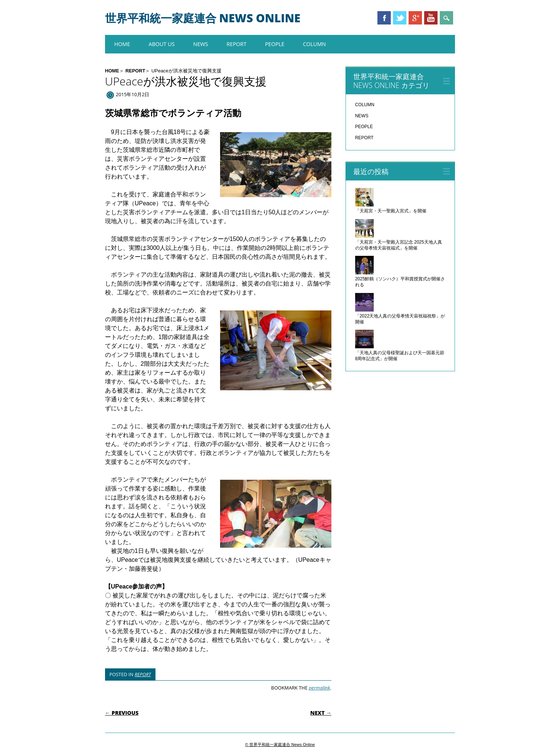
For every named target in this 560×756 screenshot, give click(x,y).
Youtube (431, 18)
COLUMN (314, 44)
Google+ (415, 18)
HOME (122, 44)
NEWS (201, 44)
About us (161, 44)
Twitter (400, 18)
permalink (319, 688)
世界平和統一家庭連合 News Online (203, 18)
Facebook (384, 18)
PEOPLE (275, 44)
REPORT (237, 44)
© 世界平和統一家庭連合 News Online (280, 744)
